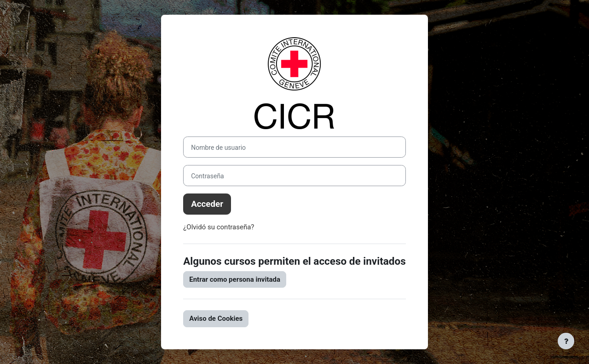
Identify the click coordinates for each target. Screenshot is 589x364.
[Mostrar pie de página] (566, 341)
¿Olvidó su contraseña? (219, 227)
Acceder (207, 204)
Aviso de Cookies (216, 318)
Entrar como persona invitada (235, 279)
